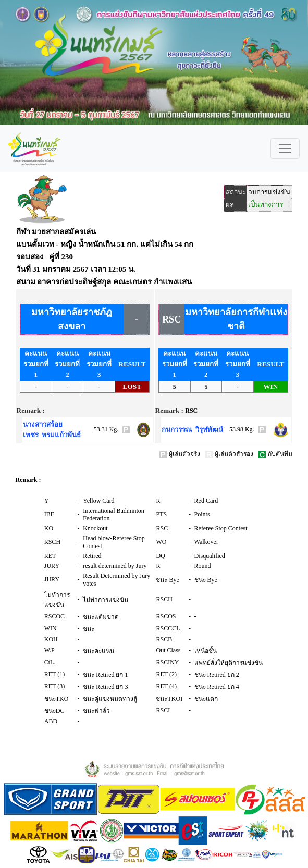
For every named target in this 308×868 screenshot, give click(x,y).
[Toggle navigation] (285, 148)
